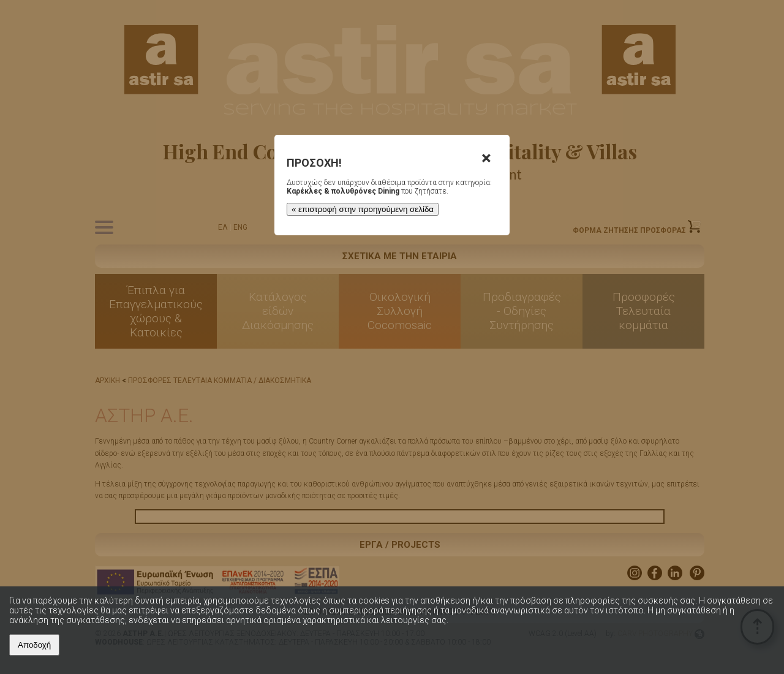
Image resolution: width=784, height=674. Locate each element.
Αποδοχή (34, 645)
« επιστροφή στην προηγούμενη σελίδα (363, 209)
